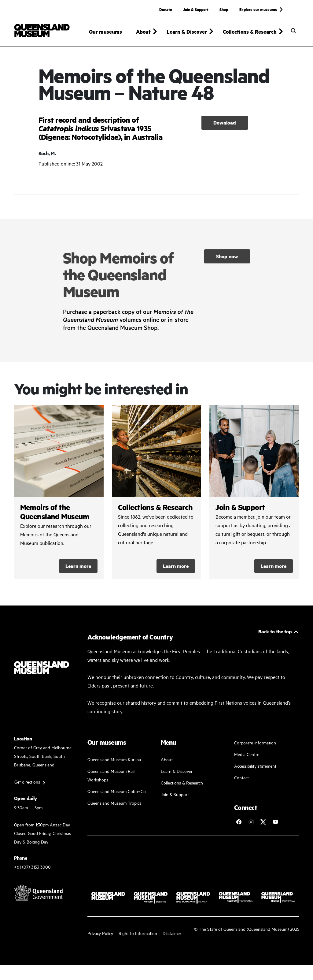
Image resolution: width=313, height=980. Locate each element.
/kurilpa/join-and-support (254, 493)
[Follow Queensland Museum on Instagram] (251, 823)
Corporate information (255, 743)
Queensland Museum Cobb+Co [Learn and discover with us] (117, 792)
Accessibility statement (255, 767)
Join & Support (196, 9)
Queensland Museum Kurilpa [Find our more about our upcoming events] (114, 760)
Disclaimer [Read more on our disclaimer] (172, 934)
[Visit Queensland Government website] (39, 894)
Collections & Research (182, 783)
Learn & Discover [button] (187, 32)
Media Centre (247, 755)
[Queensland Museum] (42, 31)
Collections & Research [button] (250, 32)
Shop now (227, 257)
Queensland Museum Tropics (114, 804)
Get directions (27, 783)
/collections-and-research (157, 493)
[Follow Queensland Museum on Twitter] (263, 823)
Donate (166, 9)
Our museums (105, 32)
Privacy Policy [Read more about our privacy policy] (100, 934)
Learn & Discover (177, 772)
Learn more (78, 567)
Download (225, 123)
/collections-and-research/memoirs (59, 493)
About (167, 760)
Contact (241, 778)
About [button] (143, 32)
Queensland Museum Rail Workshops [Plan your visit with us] (111, 776)
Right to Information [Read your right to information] (138, 934)
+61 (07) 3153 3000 (32, 868)
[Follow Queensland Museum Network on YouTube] (275, 823)
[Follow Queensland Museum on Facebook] (239, 823)
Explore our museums (258, 9)
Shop (224, 9)
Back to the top (275, 632)
